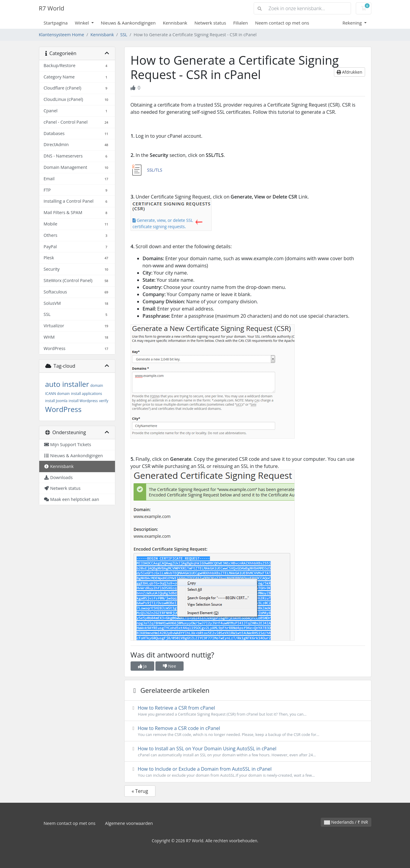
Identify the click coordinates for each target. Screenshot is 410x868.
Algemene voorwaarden (129, 823)
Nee (170, 666)
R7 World (52, 8)
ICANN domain (58, 394)
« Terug (140, 791)
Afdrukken (349, 72)
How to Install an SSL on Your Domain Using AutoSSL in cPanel (248, 752)
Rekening (352, 23)
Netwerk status (210, 23)
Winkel (83, 23)
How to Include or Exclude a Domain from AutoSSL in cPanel (248, 772)
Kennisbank (175, 23)
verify (104, 401)
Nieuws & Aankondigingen (128, 23)
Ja (142, 666)
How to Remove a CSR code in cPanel (248, 731)
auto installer (67, 384)
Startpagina (56, 23)
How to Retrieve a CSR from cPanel (248, 711)
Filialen (241, 23)
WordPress (63, 409)
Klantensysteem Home (62, 35)
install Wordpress (83, 401)
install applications (87, 394)
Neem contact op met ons (282, 23)
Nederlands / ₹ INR (346, 822)
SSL (124, 35)
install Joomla (56, 401)
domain (97, 385)
